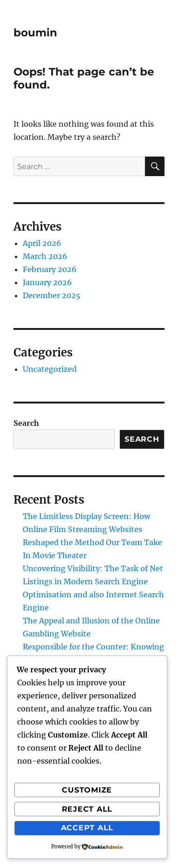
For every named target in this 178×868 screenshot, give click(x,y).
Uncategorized (50, 369)
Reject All (87, 809)
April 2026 (42, 243)
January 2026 (47, 282)
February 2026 (50, 269)
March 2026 (45, 256)
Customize (87, 790)
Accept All (87, 828)
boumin (35, 33)
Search (26, 423)
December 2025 (52, 295)
